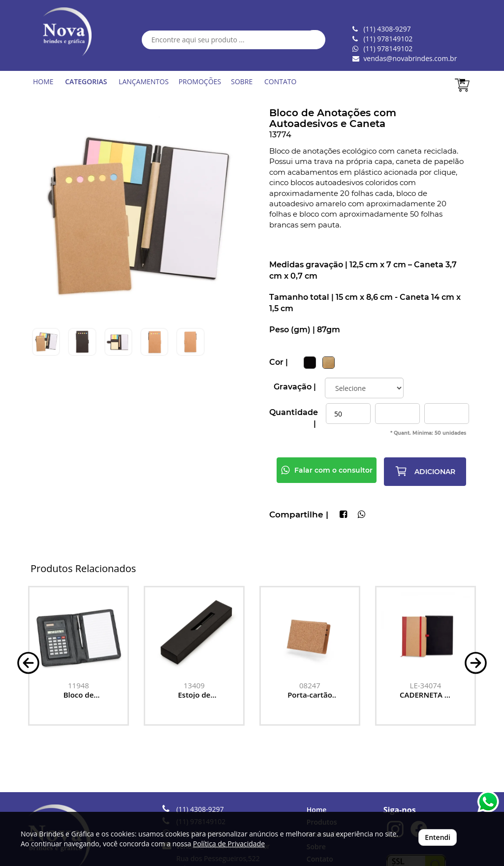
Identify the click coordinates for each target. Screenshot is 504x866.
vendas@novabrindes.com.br (410, 58)
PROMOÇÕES (200, 81)
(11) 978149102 (388, 48)
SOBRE (242, 81)
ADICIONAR (425, 471)
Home (317, 810)
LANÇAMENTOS (144, 81)
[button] (28, 662)
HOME (43, 81)
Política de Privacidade (229, 844)
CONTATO (280, 81)
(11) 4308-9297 (200, 809)
